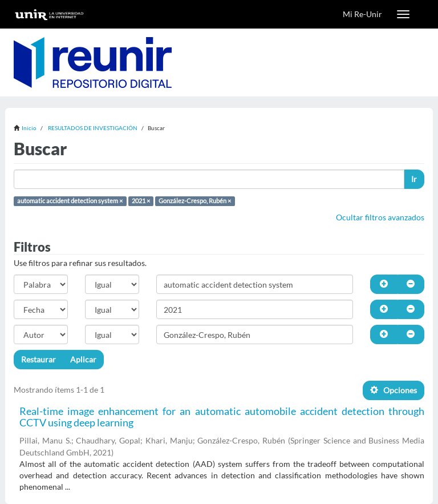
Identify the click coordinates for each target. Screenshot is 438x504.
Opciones (394, 390)
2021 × (141, 201)
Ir (414, 179)
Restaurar (38, 359)
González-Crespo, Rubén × (195, 201)
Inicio (29, 128)
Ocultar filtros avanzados (380, 217)
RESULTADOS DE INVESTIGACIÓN (93, 128)
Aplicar (83, 359)
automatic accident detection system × (70, 201)
